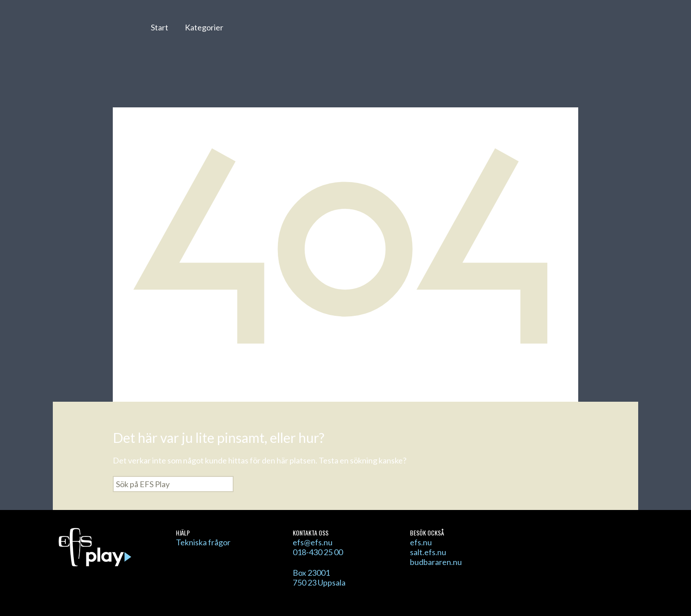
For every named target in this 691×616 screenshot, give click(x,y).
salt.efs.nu (428, 552)
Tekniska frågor (203, 542)
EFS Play (92, 33)
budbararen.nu (436, 562)
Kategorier (204, 27)
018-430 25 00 (318, 552)
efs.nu (421, 542)
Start (160, 27)
